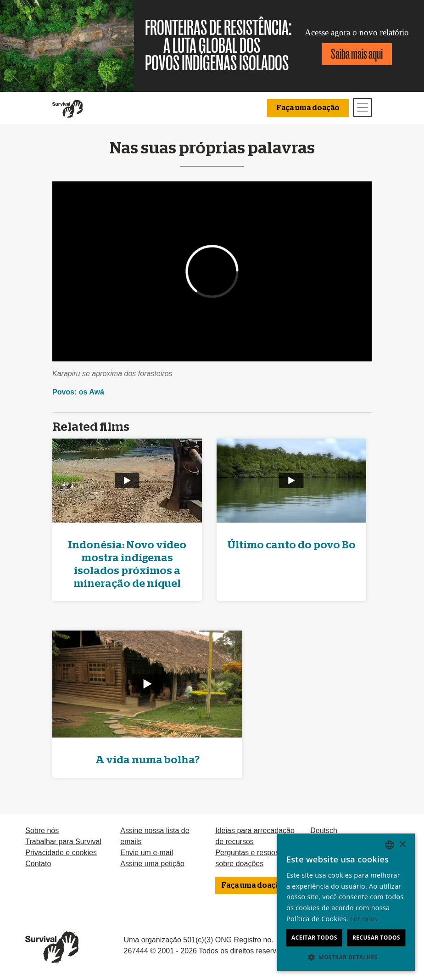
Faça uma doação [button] (308, 108)
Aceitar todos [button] (314, 938)
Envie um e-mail (147, 853)
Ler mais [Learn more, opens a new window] (364, 919)
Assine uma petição (152, 864)
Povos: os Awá (78, 392)
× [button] (402, 845)
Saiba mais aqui (357, 54)
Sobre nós (42, 831)
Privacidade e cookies (61, 853)
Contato (38, 864)
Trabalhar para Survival (63, 842)
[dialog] (346, 902)
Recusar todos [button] (376, 938)
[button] (346, 957)
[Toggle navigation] (363, 107)
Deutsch (324, 831)
